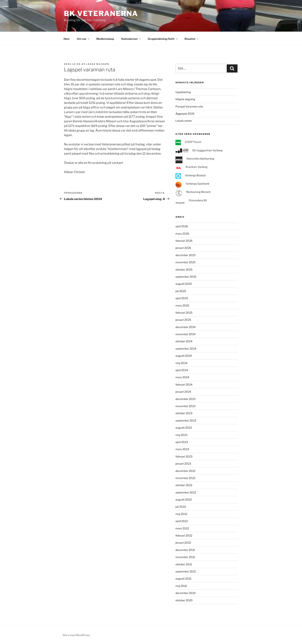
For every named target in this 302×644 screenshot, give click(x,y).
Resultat (192, 39)
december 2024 (185, 327)
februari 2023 (184, 456)
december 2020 (186, 593)
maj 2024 (181, 363)
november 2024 (185, 334)
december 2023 (185, 399)
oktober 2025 (184, 270)
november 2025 (185, 262)
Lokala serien (184, 121)
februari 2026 (184, 241)
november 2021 (185, 557)
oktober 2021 (184, 564)
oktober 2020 (184, 600)
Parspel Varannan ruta (189, 106)
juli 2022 (181, 507)
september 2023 (186, 420)
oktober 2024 (184, 341)
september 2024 (186, 349)
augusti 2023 (184, 428)
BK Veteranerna (101, 13)
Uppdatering (183, 92)
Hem (67, 39)
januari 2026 (183, 248)
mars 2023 (182, 449)
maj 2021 (181, 586)
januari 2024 (183, 392)
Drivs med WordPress (76, 635)
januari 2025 (183, 320)
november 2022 (185, 478)
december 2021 (185, 550)
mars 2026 (182, 234)
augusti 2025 (184, 284)
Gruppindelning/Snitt (163, 39)
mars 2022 (182, 528)
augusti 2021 (183, 579)
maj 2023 (181, 435)
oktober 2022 (184, 485)
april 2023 (182, 442)
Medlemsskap (105, 39)
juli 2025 (181, 291)
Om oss (83, 39)
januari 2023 (183, 464)
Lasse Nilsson (98, 64)
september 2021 (186, 571)
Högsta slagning (185, 99)
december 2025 (185, 255)
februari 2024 (184, 384)
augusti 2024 (184, 356)
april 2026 (182, 226)
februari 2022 (184, 535)
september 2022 (186, 492)
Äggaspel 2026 (185, 114)
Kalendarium (131, 39)
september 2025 (186, 277)
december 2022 (185, 471)
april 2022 (182, 521)
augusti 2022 (184, 499)
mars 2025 (182, 305)
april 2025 (182, 298)
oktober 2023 (184, 413)
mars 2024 (182, 377)
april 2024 (182, 370)
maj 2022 (181, 514)
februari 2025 (184, 313)
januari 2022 (183, 543)
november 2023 (185, 406)
